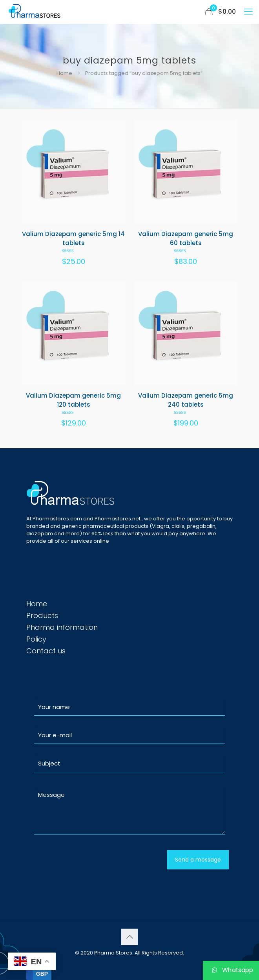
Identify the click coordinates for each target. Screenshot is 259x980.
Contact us (46, 651)
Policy (36, 639)
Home (64, 73)
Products (42, 615)
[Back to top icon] (129, 937)
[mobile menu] (248, 12)
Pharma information (62, 627)
